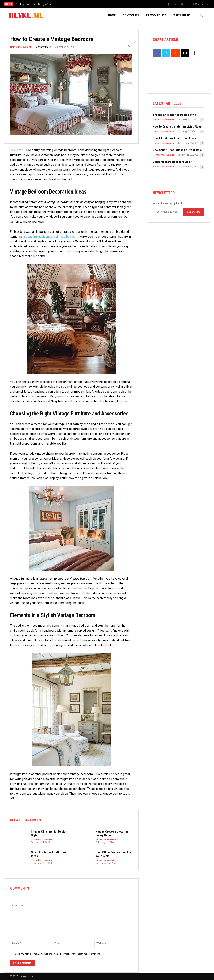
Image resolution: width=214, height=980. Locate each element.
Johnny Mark (43, 47)
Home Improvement (21, 47)
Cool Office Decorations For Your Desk (177, 150)
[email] (168, 212)
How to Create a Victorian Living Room (178, 127)
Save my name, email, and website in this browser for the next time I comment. (58, 954)
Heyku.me (16, 150)
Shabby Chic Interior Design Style (34, 4)
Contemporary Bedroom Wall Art (174, 162)
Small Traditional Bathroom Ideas (174, 138)
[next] (118, 4)
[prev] (112, 4)
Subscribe (193, 212)
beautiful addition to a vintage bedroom (52, 237)
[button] (201, 15)
